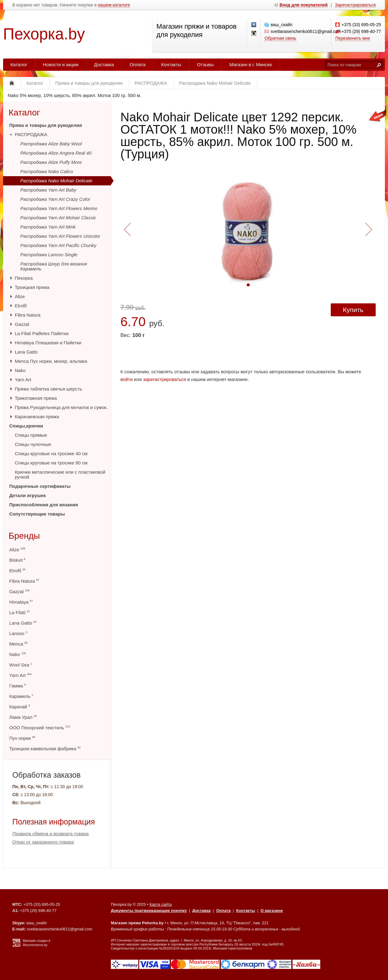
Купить (353, 310)
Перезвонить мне (353, 38)
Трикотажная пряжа (36, 398)
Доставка (104, 65)
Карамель (21, 696)
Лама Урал (23, 717)
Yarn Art (23, 380)
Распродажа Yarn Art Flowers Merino (59, 208)
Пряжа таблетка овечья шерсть (48, 389)
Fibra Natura (28, 315)
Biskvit (17, 560)
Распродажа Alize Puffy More (51, 162)
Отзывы (205, 65)
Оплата (138, 65)
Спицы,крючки (26, 426)
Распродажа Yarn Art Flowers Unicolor (60, 236)
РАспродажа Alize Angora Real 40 (56, 153)
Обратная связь (280, 38)
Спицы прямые (31, 435)
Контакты (171, 65)
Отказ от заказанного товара (43, 842)
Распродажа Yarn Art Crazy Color (55, 199)
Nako (20, 370)
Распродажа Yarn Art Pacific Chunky (58, 245)
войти (127, 379)
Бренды (24, 536)
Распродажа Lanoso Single (49, 255)
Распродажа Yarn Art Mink (48, 227)
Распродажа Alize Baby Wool (51, 144)
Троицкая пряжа (32, 287)
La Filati (20, 612)
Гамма (18, 686)
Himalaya (21, 602)
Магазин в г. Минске (251, 65)
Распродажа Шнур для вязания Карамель (54, 266)
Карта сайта (160, 904)
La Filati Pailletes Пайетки (42, 333)
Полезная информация (54, 822)
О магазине (272, 911)
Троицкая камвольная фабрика (45, 749)
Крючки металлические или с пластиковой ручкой (60, 474)
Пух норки (22, 738)
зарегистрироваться (165, 379)
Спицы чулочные (33, 444)
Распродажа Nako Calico (47, 171)
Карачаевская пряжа (37, 417)
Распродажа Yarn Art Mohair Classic (58, 218)
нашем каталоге (114, 5)
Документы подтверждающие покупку (149, 911)
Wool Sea (21, 665)
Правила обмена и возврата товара (51, 834)
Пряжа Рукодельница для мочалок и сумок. (61, 407)
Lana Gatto (26, 352)
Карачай (20, 707)
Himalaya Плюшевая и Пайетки (48, 343)
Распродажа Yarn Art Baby (48, 190)
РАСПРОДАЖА (31, 134)
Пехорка (24, 278)
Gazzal (22, 324)
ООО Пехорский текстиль (40, 728)
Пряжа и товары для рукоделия (46, 125)
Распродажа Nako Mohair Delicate (56, 181)
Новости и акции (61, 65)
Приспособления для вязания (44, 505)
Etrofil (21, 306)
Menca (18, 644)
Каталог (19, 65)
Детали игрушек (28, 495)
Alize (20, 296)
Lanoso (18, 633)
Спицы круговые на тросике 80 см (51, 463)
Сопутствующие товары (37, 514)
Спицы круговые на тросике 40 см (51, 454)
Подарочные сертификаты (40, 486)
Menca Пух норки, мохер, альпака (51, 361)
